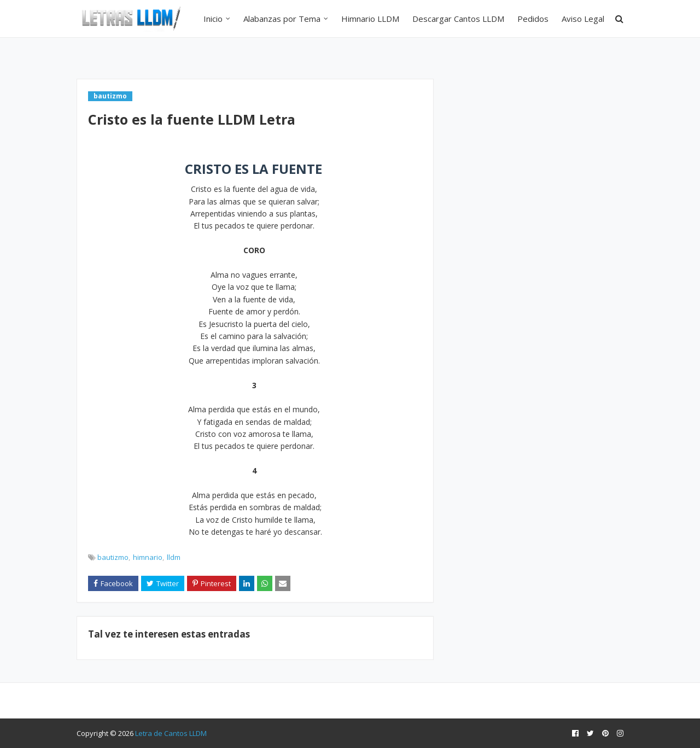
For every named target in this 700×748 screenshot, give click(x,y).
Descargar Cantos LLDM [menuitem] (458, 19)
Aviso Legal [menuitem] (583, 19)
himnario (148, 557)
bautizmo (113, 557)
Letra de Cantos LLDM (171, 733)
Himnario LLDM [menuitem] (370, 19)
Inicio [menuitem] (213, 19)
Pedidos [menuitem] (533, 19)
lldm (174, 557)
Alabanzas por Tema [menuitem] (282, 19)
